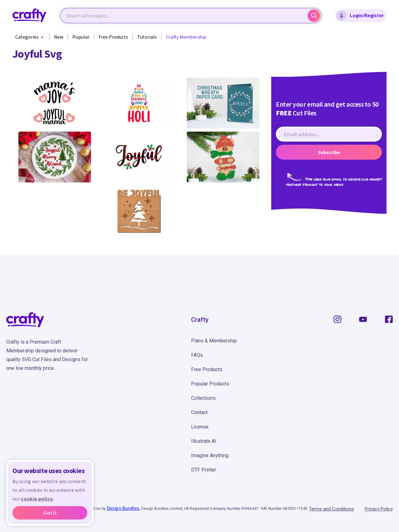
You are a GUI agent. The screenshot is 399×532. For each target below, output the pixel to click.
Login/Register (360, 16)
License (200, 427)
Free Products (113, 37)
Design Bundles (123, 508)
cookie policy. (37, 499)
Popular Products (210, 384)
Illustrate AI (204, 441)
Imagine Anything (210, 455)
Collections (203, 398)
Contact (199, 412)
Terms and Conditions (332, 509)
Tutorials (147, 37)
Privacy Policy (379, 509)
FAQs (197, 355)
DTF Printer (204, 470)
